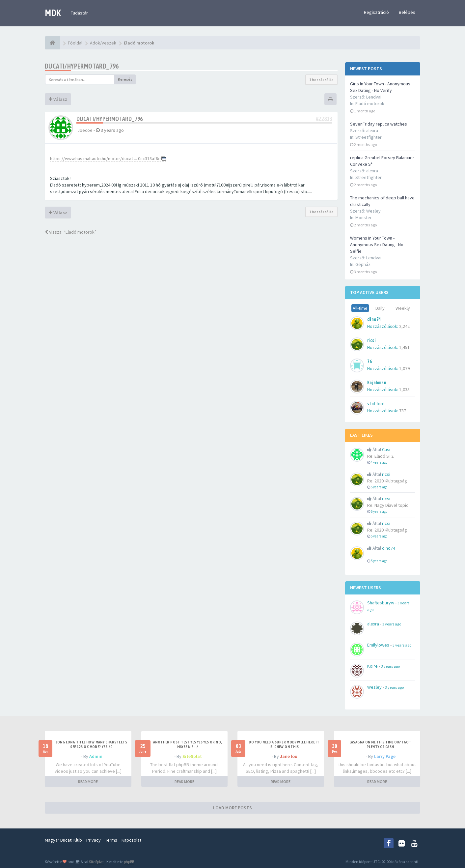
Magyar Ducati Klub (63, 840)
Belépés (407, 12)
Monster (364, 217)
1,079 (404, 368)
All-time (360, 308)
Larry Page (385, 756)
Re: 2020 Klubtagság (387, 481)
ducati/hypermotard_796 (82, 66)
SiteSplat (192, 756)
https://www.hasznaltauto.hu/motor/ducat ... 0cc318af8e (105, 159)
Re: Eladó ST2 (380, 456)
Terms (111, 840)
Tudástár (79, 13)
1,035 (404, 390)
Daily (380, 308)
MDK (53, 13)
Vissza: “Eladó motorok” (71, 232)
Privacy (94, 840)
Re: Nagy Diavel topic (388, 505)
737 (403, 411)
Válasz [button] (58, 99)
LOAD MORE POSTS (232, 808)
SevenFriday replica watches (379, 124)
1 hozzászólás (321, 80)
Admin (96, 756)
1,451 (404, 347)
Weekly (403, 308)
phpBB (129, 862)
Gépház (363, 264)
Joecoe (85, 130)
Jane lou (289, 756)
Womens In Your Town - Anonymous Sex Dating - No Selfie (377, 245)
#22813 (324, 119)
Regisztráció (376, 12)
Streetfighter (369, 137)
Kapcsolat (131, 840)
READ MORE (88, 781)
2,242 (404, 326)
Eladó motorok (370, 103)
